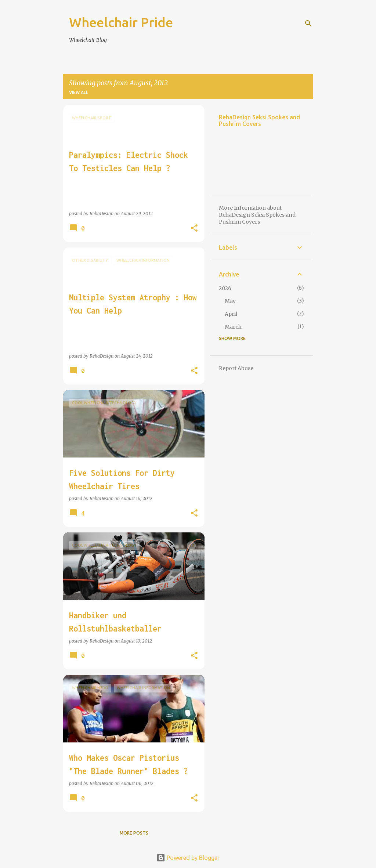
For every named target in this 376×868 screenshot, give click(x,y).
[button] (194, 228)
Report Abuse (236, 368)
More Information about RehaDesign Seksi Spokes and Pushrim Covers (257, 215)
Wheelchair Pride (121, 22)
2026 (225, 288)
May (230, 301)
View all (79, 92)
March (233, 327)
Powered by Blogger (188, 858)
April (231, 314)
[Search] (308, 23)
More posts (134, 833)
